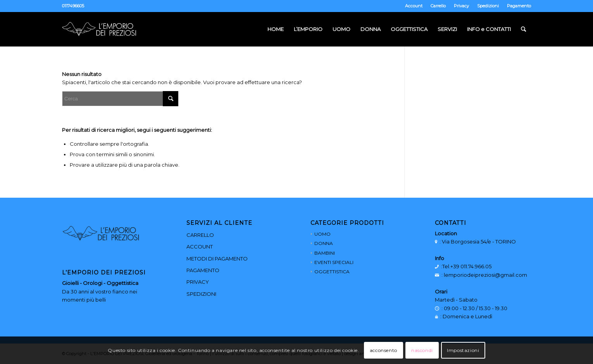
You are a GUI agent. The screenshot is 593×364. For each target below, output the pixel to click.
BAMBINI (325, 253)
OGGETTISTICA (332, 272)
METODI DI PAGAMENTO (217, 259)
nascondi (422, 350)
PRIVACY (198, 282)
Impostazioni (463, 350)
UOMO (322, 234)
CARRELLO (200, 235)
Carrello (438, 6)
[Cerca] (523, 29)
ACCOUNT (200, 247)
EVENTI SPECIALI (334, 262)
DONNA (324, 243)
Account (414, 6)
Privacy (461, 6)
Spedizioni (488, 6)
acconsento (384, 350)
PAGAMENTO (203, 270)
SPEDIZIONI (201, 294)
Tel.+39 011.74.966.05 (467, 266)
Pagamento (519, 6)
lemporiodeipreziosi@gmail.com (485, 275)
